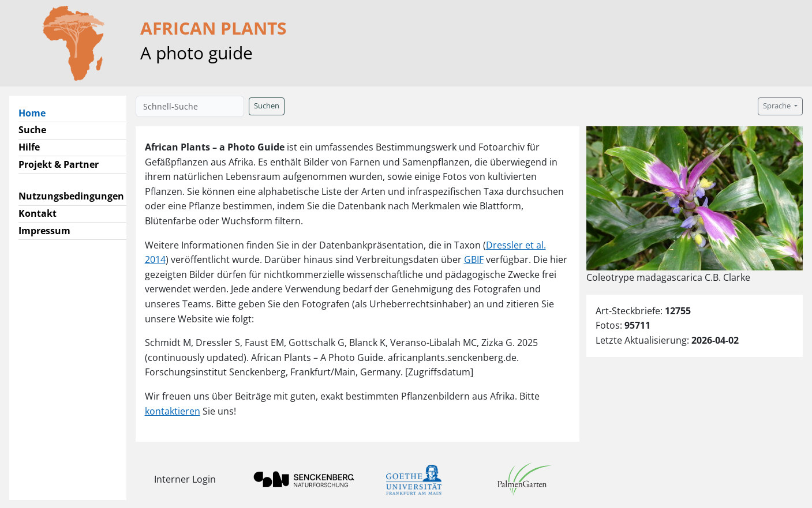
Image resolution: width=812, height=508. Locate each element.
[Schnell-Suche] (190, 106)
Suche (32, 130)
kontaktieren (173, 411)
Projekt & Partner (59, 164)
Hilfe (29, 147)
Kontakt (38, 213)
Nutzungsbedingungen (71, 196)
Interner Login (185, 479)
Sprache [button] (778, 106)
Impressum (44, 231)
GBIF (474, 259)
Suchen (267, 106)
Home (37, 112)
